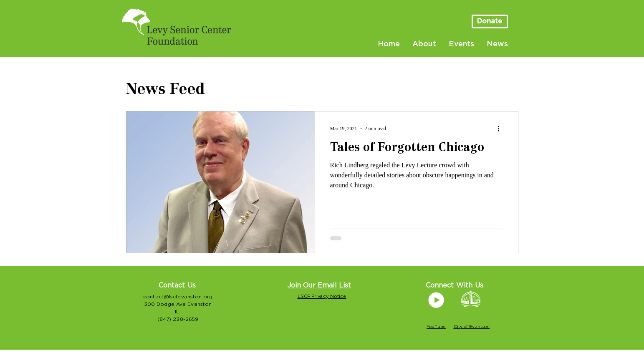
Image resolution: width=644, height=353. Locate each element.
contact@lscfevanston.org (178, 297)
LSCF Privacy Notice (322, 296)
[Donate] (490, 21)
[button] (319, 285)
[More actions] (502, 129)
